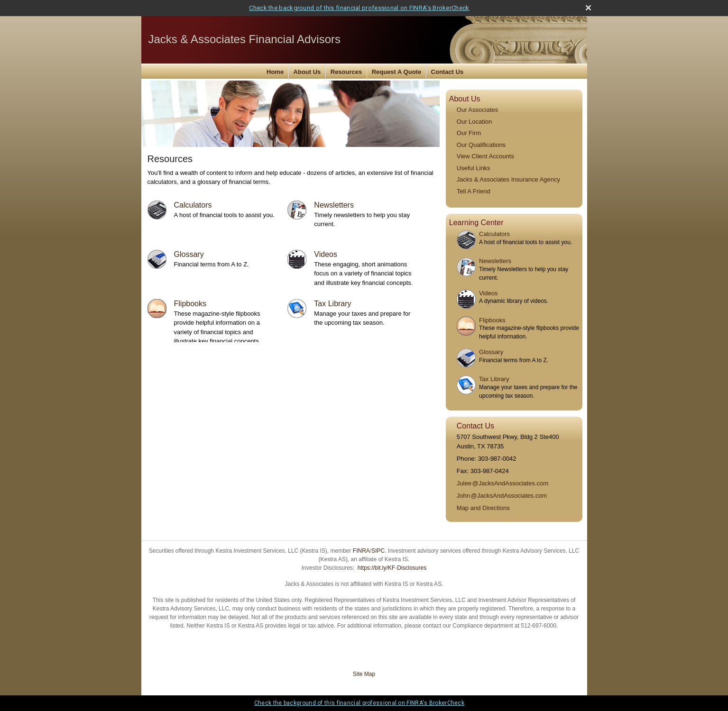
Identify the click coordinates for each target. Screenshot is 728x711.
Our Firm (469, 133)
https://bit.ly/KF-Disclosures (392, 568)
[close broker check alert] (588, 8)
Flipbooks (190, 304)
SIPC (378, 551)
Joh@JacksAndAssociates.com (502, 496)
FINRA (361, 551)
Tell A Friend (474, 191)
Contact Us (447, 72)
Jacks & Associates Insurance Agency (508, 179)
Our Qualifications (481, 145)
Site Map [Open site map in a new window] (364, 674)
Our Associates (477, 110)
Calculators (193, 205)
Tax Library (332, 304)
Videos (326, 254)
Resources (346, 72)
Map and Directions (483, 508)
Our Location (474, 122)
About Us (307, 72)
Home (275, 72)
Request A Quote (397, 72)
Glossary (189, 254)
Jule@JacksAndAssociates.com (502, 483)
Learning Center (476, 223)
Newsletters (334, 205)
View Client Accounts (485, 156)
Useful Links (474, 168)
